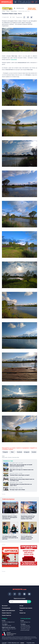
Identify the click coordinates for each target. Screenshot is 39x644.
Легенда (10, 457)
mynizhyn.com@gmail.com (8, 622)
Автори (21, 606)
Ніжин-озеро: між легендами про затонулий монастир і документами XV (21, 465)
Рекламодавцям (6, 608)
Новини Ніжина (14, 11)
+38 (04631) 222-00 (7, 626)
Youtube (34, 452)
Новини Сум (22, 613)
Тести (21, 611)
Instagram (27, 452)
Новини (8, 11)
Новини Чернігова (6, 615)
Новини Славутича (7, 613)
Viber (12, 452)
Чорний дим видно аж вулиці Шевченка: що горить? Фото (21, 485)
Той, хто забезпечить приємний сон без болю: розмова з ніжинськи (27, 538)
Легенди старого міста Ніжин (17, 490)
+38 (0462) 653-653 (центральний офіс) (25, 626)
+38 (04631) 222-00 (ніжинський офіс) (25, 629)
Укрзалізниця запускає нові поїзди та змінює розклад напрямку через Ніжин (28, 517)
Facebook (19, 452)
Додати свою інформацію (8, 611)
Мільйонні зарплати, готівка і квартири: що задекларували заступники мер (10, 517)
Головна (4, 11)
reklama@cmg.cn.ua (25, 622)
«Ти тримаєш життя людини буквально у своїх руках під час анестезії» (10, 538)
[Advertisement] (7, 576)
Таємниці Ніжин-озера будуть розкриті (20, 475)
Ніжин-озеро (5, 457)
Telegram (5, 452)
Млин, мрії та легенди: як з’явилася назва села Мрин (22, 470)
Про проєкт (5, 606)
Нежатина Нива (16, 457)
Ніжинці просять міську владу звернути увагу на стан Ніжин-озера (22, 480)
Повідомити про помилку (26, 608)
